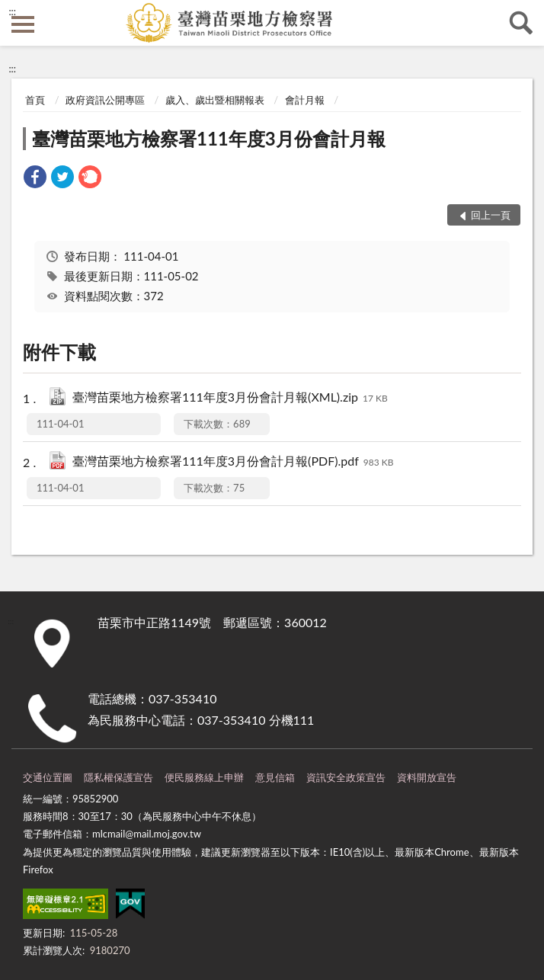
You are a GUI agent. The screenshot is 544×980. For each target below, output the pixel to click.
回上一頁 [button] (491, 215)
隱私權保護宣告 (118, 777)
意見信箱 (275, 777)
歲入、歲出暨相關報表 (215, 100)
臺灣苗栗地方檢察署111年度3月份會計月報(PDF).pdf (233, 462)
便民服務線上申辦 (204, 777)
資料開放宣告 (427, 777)
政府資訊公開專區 (105, 100)
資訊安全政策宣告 (346, 777)
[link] (35, 179)
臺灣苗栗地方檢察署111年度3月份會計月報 (209, 138)
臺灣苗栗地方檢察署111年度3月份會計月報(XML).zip (230, 398)
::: (12, 11)
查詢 (521, 23)
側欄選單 (23, 24)
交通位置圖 (48, 777)
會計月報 (305, 100)
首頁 (35, 100)
